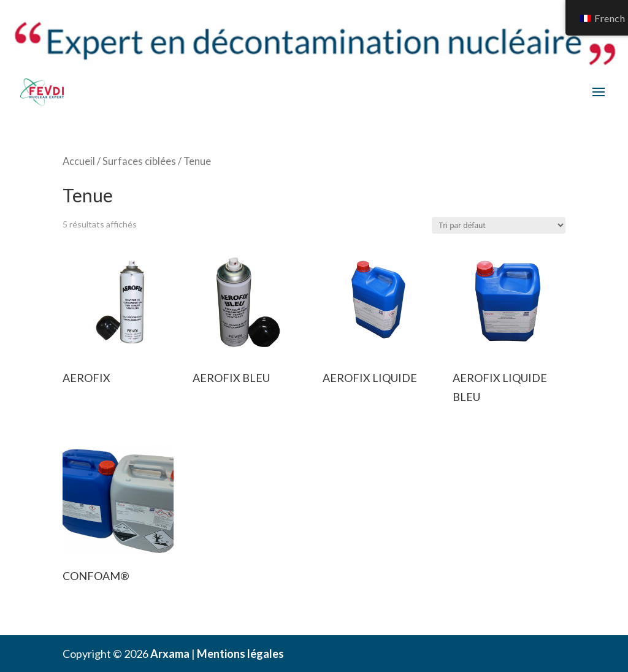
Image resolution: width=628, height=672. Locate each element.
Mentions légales (240, 654)
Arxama (170, 654)
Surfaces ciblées (139, 161)
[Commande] (499, 225)
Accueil (79, 161)
